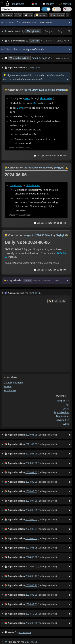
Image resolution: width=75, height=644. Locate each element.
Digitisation (16, 185)
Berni (20, 108)
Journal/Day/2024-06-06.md (39, 90)
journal (8, 386)
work (27, 98)
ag (67, 405)
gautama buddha (13, 383)
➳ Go (18, 15)
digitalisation (33, 185)
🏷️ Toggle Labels (57, 301)
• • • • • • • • (37, 31)
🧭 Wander (41, 15)
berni (66, 409)
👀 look (28, 15)
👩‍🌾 (6, 90)
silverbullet (46, 98)
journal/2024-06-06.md (37, 168)
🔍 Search (7, 15)
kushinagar (10, 390)
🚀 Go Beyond (57, 15)
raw (59, 90)
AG (34, 103)
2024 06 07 (63, 401)
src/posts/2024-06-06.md (38, 235)
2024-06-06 (25, 632)
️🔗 (63, 90)
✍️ (67, 90)
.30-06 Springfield (41, 58)
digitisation (62, 416)
